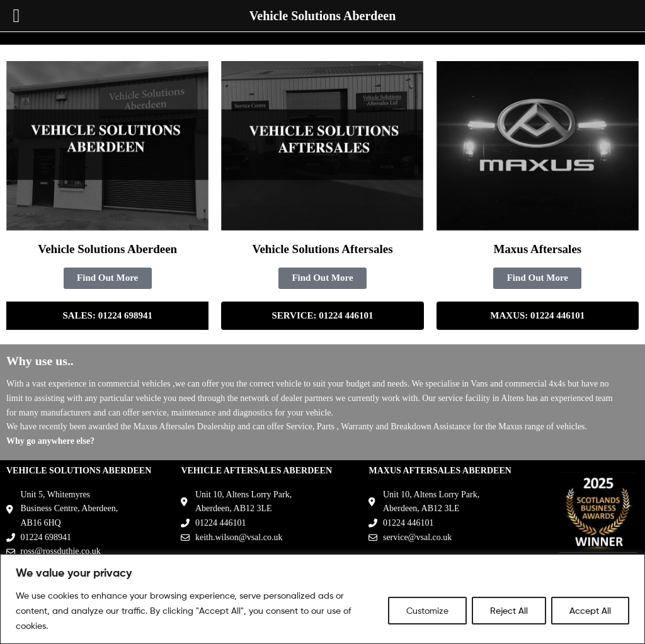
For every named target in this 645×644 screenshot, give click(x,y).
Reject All (509, 610)
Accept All (590, 610)
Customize (427, 610)
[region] (322, 599)
